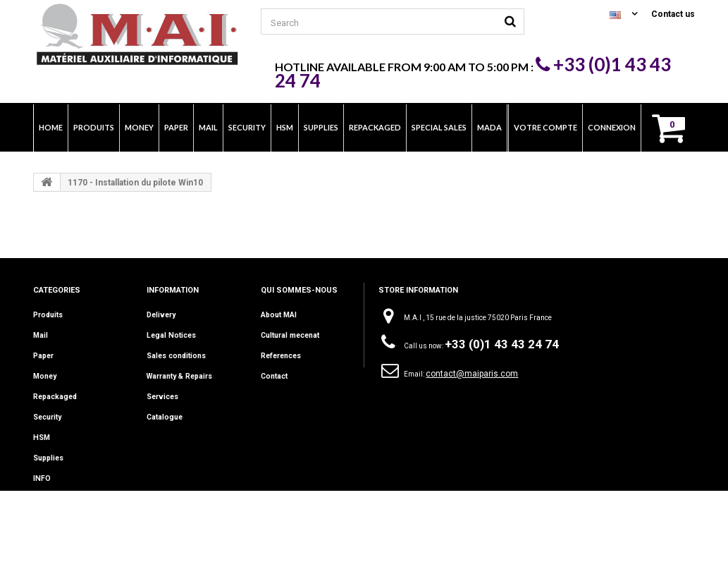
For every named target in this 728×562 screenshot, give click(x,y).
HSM (41, 438)
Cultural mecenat (290, 335)
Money (45, 376)
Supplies (48, 458)
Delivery (161, 315)
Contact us (673, 14)
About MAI (278, 315)
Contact (274, 376)
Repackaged (55, 397)
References (280, 356)
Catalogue (164, 417)
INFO (42, 478)
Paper (43, 356)
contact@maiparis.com (472, 374)
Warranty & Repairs (179, 376)
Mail (41, 335)
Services (162, 397)
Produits (48, 315)
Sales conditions (176, 356)
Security (47, 417)
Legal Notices (170, 335)
